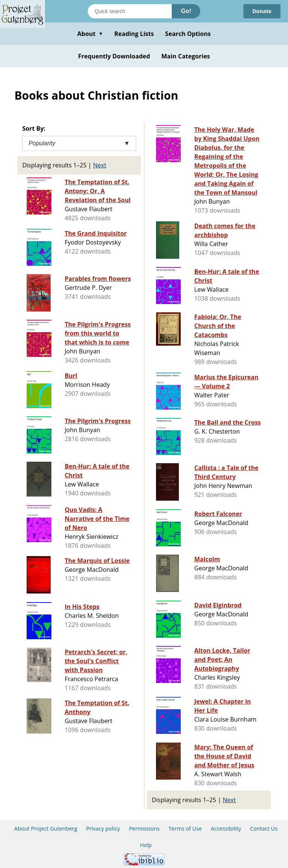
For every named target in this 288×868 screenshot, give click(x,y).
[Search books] (130, 11)
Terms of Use (185, 828)
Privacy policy (103, 828)
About (90, 34)
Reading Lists (134, 34)
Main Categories (186, 56)
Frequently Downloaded (114, 56)
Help (146, 845)
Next (100, 165)
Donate (262, 11)
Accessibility (226, 828)
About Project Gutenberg (46, 828)
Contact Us (264, 828)
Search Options (188, 34)
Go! (186, 11)
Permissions (144, 828)
